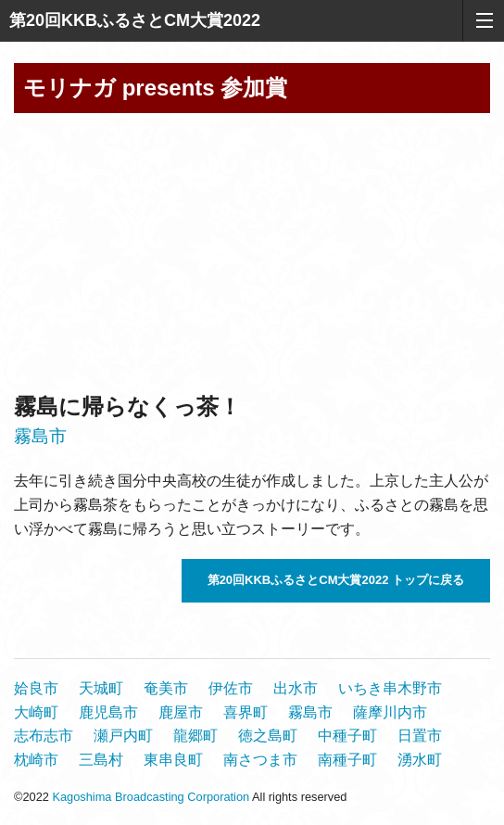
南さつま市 (260, 760)
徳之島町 (268, 736)
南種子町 (347, 760)
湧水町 (420, 760)
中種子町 (347, 736)
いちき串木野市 (390, 688)
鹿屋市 (181, 712)
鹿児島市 (108, 712)
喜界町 (246, 712)
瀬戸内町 (123, 736)
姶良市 (36, 688)
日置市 (420, 736)
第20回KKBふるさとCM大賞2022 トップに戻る (336, 580)
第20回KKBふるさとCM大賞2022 (135, 20)
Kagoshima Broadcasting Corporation (151, 797)
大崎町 (36, 712)
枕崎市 (36, 760)
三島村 (101, 760)
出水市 (296, 688)
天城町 (101, 688)
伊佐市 (231, 688)
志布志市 (44, 736)
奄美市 (166, 688)
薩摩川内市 (390, 712)
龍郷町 (195, 736)
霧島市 (40, 436)
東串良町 (173, 760)
